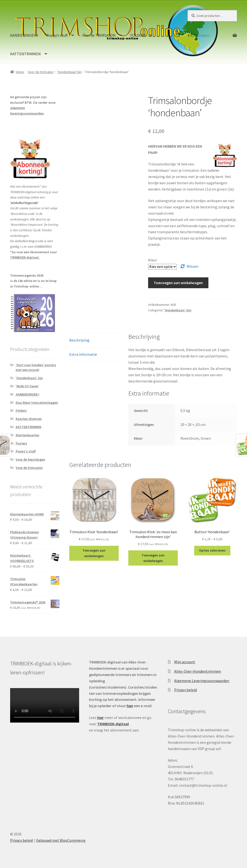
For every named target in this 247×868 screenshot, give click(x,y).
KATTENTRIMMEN (25, 54)
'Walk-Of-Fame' (27, 386)
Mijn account (185, 662)
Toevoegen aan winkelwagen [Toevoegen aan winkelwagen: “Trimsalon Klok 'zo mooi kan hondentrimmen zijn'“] (153, 558)
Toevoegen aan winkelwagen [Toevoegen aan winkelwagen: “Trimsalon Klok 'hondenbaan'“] (94, 553)
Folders (21, 410)
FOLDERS (138, 35)
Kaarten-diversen (29, 419)
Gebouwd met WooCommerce (61, 840)
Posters (21, 443)
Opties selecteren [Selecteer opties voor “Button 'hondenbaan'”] (212, 550)
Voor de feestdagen (30, 459)
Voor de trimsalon (41, 72)
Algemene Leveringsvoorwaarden (202, 681)
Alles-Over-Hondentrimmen (198, 671)
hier (130, 706)
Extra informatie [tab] (83, 354)
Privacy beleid (185, 690)
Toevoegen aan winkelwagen (178, 283)
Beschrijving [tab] (79, 340)
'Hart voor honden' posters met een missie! (36, 367)
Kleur (153, 260)
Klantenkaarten (27, 435)
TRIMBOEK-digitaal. (25, 257)
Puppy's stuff (26, 451)
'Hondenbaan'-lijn (69, 72)
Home (20, 72)
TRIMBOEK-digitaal (113, 724)
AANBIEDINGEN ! (24, 35)
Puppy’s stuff (57, 35)
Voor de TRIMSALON (99, 35)
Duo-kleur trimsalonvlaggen (37, 403)
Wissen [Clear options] (192, 266)
